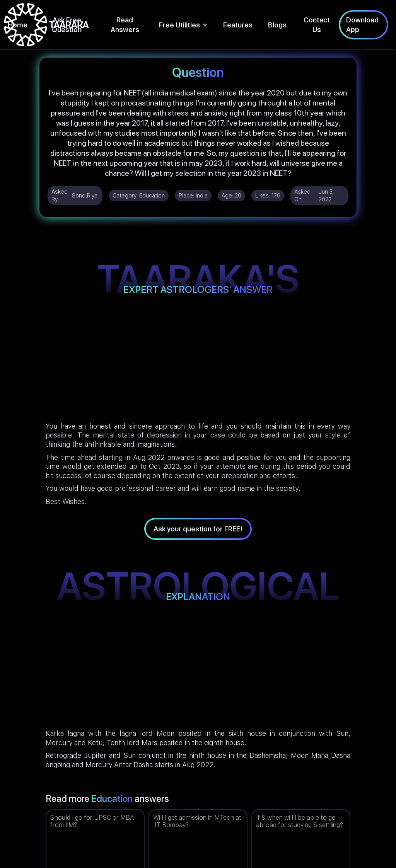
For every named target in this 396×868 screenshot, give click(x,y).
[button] (183, 25)
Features (238, 25)
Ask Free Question (67, 25)
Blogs (277, 25)
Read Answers (125, 25)
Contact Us (317, 25)
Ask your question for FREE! (198, 529)
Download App (362, 25)
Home (18, 25)
